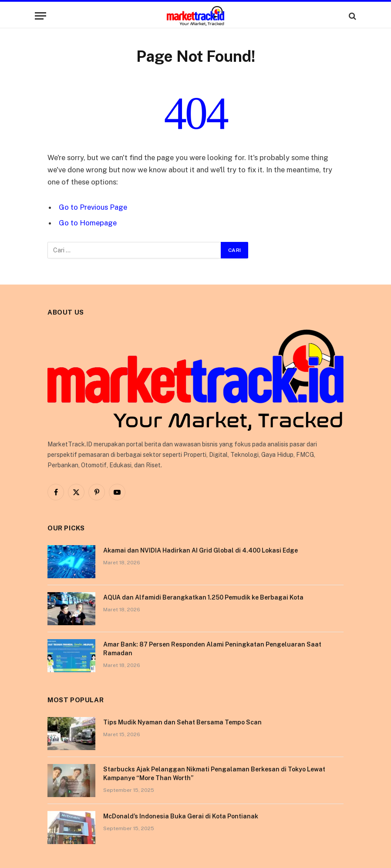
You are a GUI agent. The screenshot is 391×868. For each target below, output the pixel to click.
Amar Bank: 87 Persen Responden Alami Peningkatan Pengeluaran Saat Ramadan (212, 649)
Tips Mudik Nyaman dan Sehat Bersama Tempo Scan (182, 722)
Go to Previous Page (93, 207)
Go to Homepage (88, 223)
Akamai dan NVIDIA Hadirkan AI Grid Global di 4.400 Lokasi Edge (201, 550)
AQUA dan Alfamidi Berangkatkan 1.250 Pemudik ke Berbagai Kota (203, 597)
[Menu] (40, 16)
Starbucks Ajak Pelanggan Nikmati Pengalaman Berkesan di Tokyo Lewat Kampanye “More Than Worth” (214, 774)
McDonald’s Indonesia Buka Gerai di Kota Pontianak (181, 816)
